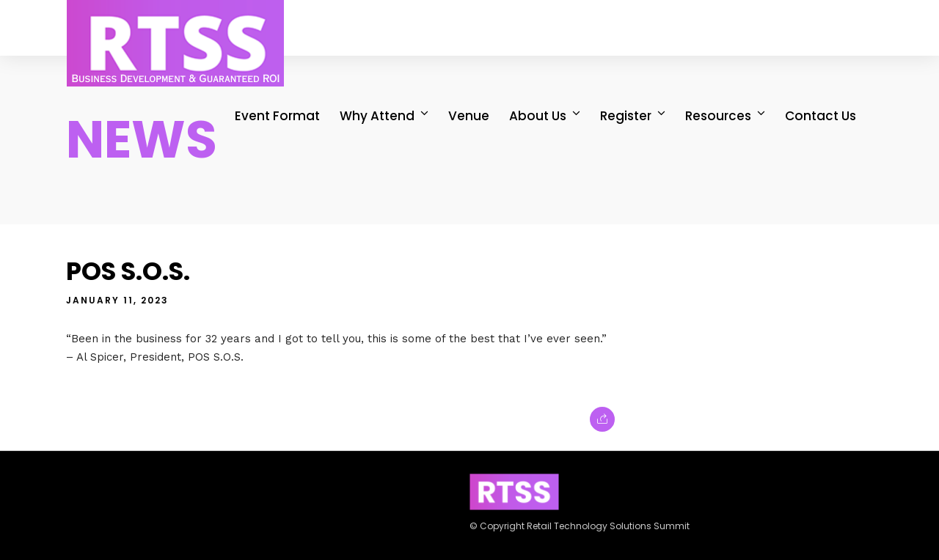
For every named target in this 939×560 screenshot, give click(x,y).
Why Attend (378, 116)
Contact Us (821, 116)
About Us (538, 116)
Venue (469, 116)
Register (626, 116)
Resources (719, 116)
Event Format (278, 116)
